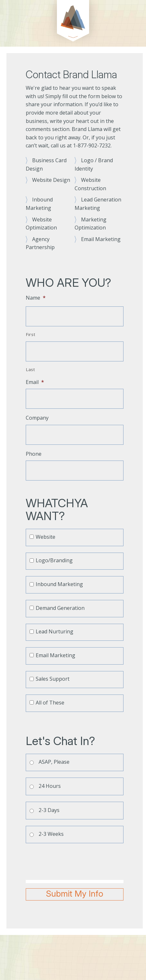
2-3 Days (49, 810)
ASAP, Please (54, 762)
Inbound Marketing (59, 584)
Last (31, 369)
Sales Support (53, 679)
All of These (50, 703)
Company (37, 418)
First (31, 334)
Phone (34, 454)
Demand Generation (60, 608)
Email (35, 382)
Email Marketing (55, 655)
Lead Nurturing (55, 631)
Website (46, 537)
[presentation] (75, 862)
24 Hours (50, 786)
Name (36, 298)
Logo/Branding (54, 560)
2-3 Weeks (51, 834)
